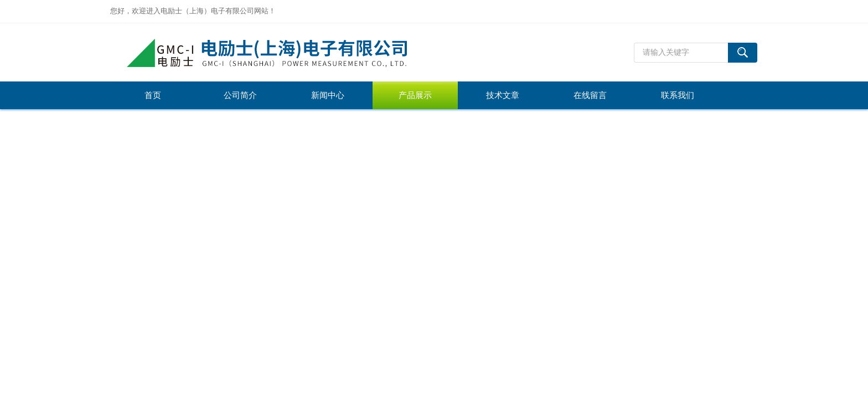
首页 (153, 95)
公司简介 (240, 95)
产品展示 (415, 95)
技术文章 (503, 95)
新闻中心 (328, 95)
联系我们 (678, 95)
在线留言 (590, 95)
